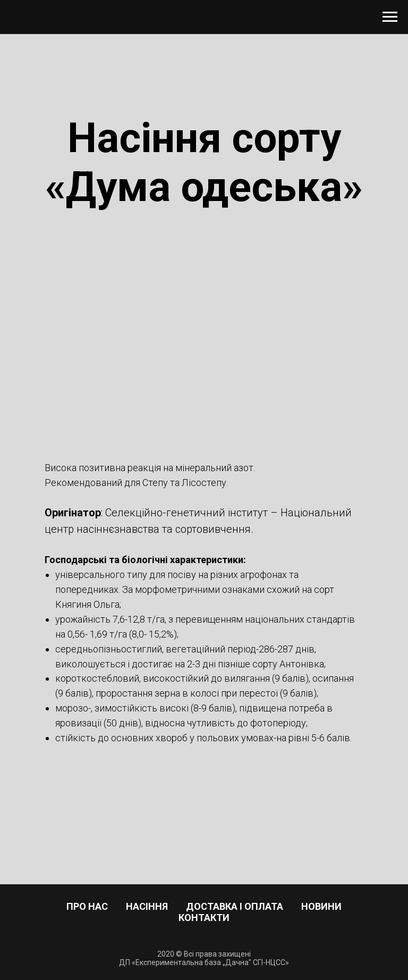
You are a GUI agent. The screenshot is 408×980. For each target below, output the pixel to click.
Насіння (147, 906)
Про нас (87, 906)
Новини (321, 906)
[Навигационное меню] (390, 17)
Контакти (204, 918)
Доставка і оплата (235, 906)
